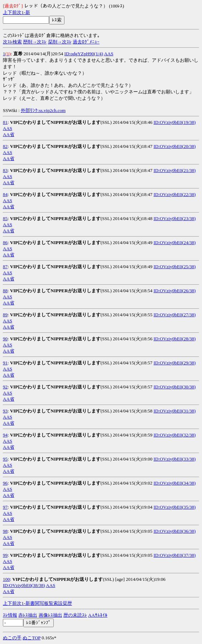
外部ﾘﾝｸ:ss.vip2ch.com (43, 110)
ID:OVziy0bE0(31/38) (175, 411)
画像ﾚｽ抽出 (50, 615)
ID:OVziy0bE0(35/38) (175, 507)
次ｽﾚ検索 (12, 42)
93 (5, 411)
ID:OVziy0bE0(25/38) (175, 267)
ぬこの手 (12, 638)
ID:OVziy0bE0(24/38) (175, 242)
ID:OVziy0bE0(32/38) (175, 435)
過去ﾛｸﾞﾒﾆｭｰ (86, 42)
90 (5, 339)
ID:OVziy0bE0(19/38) (175, 122)
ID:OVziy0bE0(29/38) (175, 363)
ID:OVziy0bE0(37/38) (175, 555)
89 (5, 315)
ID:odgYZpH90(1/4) (84, 54)
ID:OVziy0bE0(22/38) (175, 194)
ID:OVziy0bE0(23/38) (175, 218)
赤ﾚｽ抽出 (28, 615)
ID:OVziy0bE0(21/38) (175, 170)
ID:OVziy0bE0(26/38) (175, 291)
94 (5, 435)
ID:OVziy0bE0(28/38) (175, 339)
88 (5, 291)
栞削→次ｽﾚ (60, 42)
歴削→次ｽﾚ (35, 42)
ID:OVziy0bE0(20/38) (175, 146)
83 (5, 170)
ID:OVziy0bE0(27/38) (175, 315)
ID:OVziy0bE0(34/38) (175, 483)
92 (5, 387)
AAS (109, 54)
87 (5, 267)
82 (5, 146)
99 (5, 555)
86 (5, 242)
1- (23, 12)
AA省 (9, 134)
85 (5, 218)
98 (5, 531)
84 (5, 194)
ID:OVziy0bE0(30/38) (175, 387)
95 (5, 459)
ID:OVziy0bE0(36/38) (175, 531)
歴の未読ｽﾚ (75, 615)
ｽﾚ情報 (10, 615)
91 (5, 363)
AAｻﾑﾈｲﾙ (98, 615)
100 (6, 579)
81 (5, 122)
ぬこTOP (32, 638)
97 (5, 507)
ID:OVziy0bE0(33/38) (175, 459)
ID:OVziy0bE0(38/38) (24, 585)
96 (5, 483)
